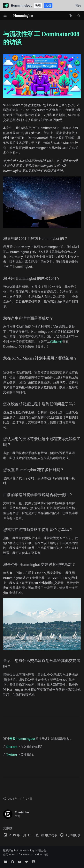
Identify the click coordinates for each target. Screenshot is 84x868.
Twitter (12, 755)
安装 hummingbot (22, 739)
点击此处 (56, 342)
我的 (78, 5)
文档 (48, 5)
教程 (38, 5)
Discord (12, 747)
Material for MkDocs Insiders (26, 854)
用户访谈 (51, 835)
